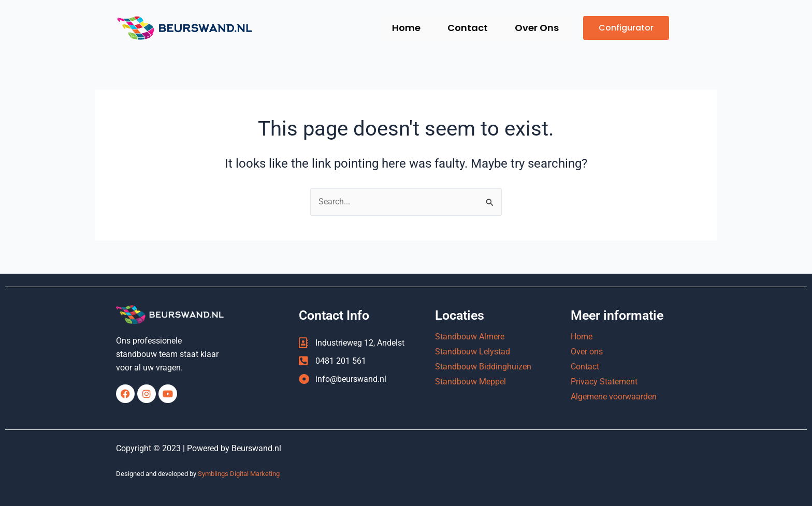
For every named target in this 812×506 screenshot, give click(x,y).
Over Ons (536, 28)
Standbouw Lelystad (473, 352)
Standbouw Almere (470, 337)
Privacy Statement (604, 382)
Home (404, 28)
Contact (466, 28)
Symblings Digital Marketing (239, 474)
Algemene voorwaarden (614, 397)
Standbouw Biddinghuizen (483, 367)
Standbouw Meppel (470, 382)
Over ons (587, 352)
